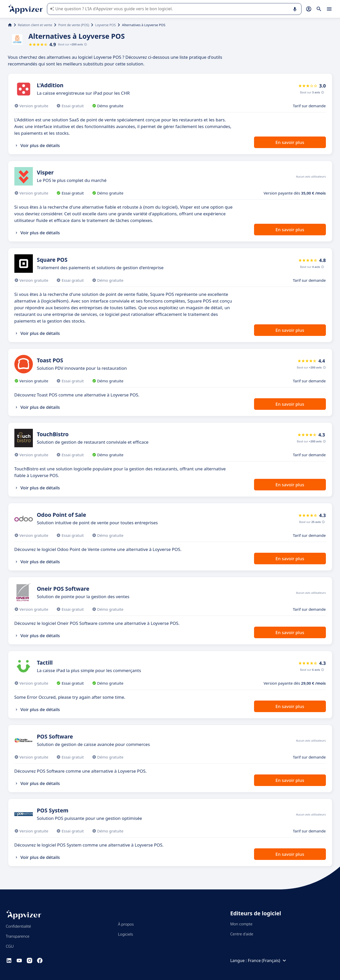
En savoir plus (290, 142)
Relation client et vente (35, 25)
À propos (126, 924)
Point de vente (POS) (74, 25)
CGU (10, 946)
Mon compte (241, 924)
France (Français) (268, 960)
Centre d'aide (242, 934)
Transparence (18, 936)
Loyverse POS (105, 25)
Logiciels (125, 934)
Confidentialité (18, 926)
